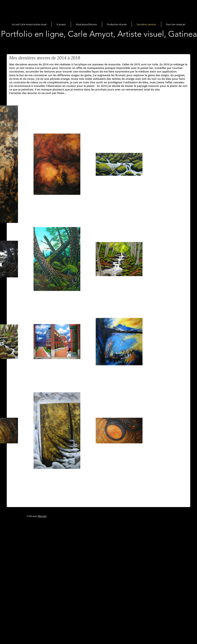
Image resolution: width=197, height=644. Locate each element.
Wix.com (42, 516)
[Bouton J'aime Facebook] (163, 515)
